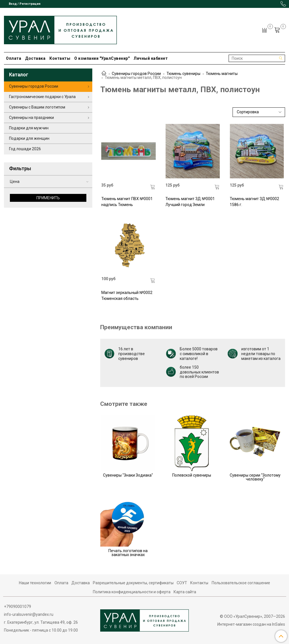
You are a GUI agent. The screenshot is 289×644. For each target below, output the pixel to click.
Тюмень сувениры (183, 74)
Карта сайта (185, 592)
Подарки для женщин (29, 138)
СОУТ (182, 583)
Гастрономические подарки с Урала (42, 97)
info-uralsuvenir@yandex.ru (29, 614)
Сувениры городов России (136, 74)
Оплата (14, 58)
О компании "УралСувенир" (102, 58)
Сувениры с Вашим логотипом (37, 107)
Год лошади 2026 (25, 149)
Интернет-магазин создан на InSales (251, 624)
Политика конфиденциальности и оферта (132, 592)
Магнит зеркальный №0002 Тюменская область (127, 296)
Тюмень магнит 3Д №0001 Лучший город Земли (190, 202)
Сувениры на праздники (31, 118)
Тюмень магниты (222, 74)
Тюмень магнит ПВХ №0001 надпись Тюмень (127, 202)
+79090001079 (17, 607)
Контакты (60, 58)
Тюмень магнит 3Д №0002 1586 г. (254, 202)
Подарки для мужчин (29, 128)
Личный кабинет (151, 58)
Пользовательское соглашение (241, 583)
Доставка (35, 58)
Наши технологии (35, 583)
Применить (48, 198)
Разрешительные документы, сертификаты (133, 583)
